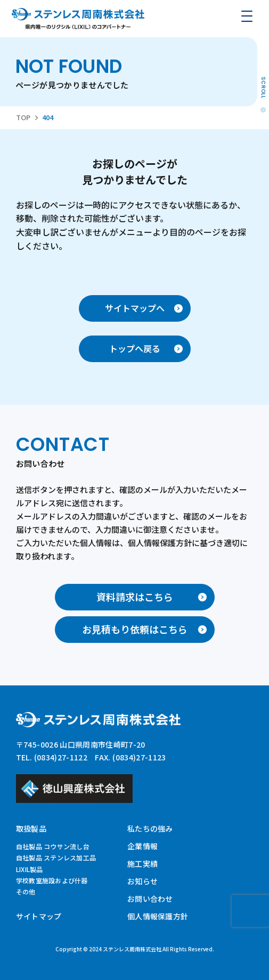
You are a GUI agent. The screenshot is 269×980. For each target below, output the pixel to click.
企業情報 (142, 846)
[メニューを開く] (247, 16)
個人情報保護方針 (158, 916)
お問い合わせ (150, 899)
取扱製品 (31, 828)
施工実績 (142, 864)
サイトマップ (39, 916)
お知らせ (142, 881)
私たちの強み (150, 828)
